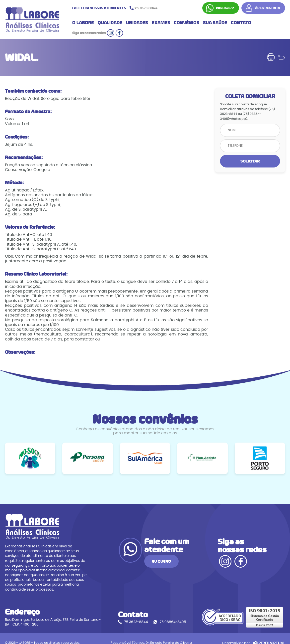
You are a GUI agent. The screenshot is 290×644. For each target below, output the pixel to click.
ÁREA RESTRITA (268, 8)
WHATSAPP (225, 8)
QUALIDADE (110, 23)
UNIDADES (137, 23)
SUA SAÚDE (215, 23)
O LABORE (83, 23)
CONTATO (241, 23)
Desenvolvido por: (254, 634)
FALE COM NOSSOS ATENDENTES (116, 8)
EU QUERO (189, 558)
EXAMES (161, 23)
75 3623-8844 (129, 614)
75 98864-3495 (165, 614)
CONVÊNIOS (187, 23)
